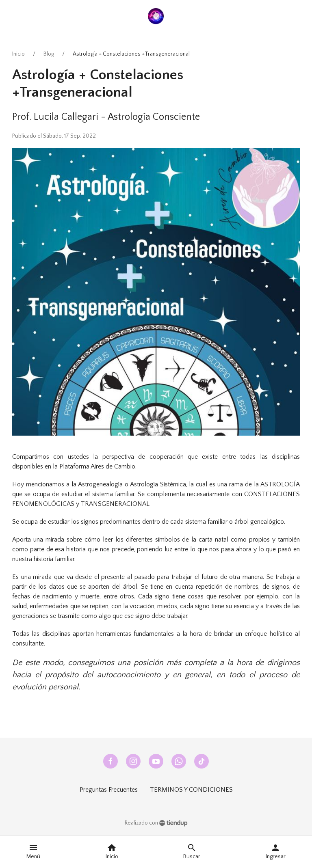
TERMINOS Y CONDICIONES (191, 790)
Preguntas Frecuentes (109, 790)
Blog (49, 54)
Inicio (18, 54)
